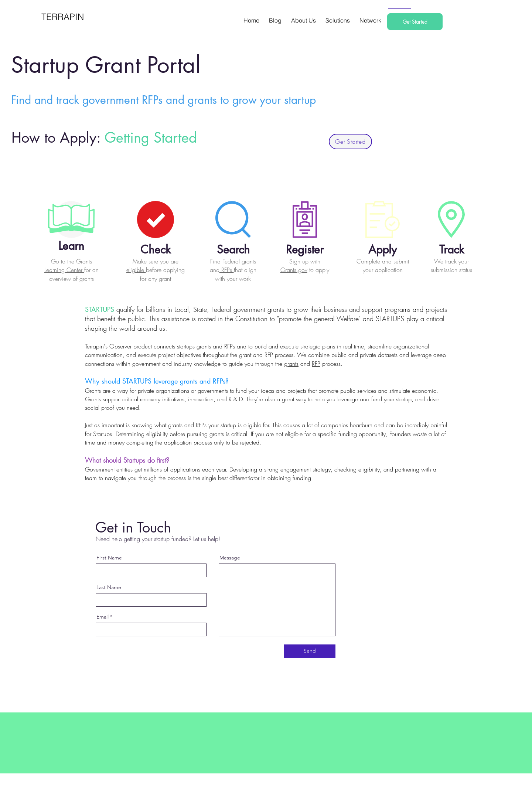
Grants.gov (294, 270)
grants (291, 364)
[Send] (310, 651)
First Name (109, 558)
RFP (316, 364)
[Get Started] (415, 22)
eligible (136, 270)
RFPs (227, 270)
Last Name (109, 587)
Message (230, 558)
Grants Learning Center (68, 266)
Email (103, 617)
